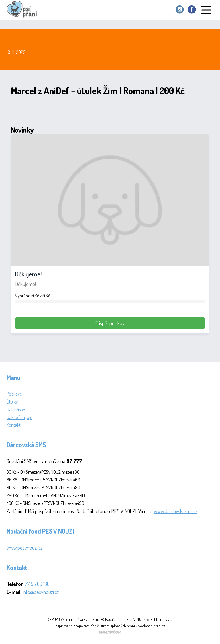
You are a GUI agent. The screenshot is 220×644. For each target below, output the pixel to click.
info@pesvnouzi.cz (41, 592)
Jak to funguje (19, 417)
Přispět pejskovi (110, 323)
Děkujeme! (28, 274)
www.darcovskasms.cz (176, 511)
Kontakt (14, 425)
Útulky (12, 402)
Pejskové (14, 394)
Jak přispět (16, 410)
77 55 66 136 (37, 584)
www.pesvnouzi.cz (24, 548)
